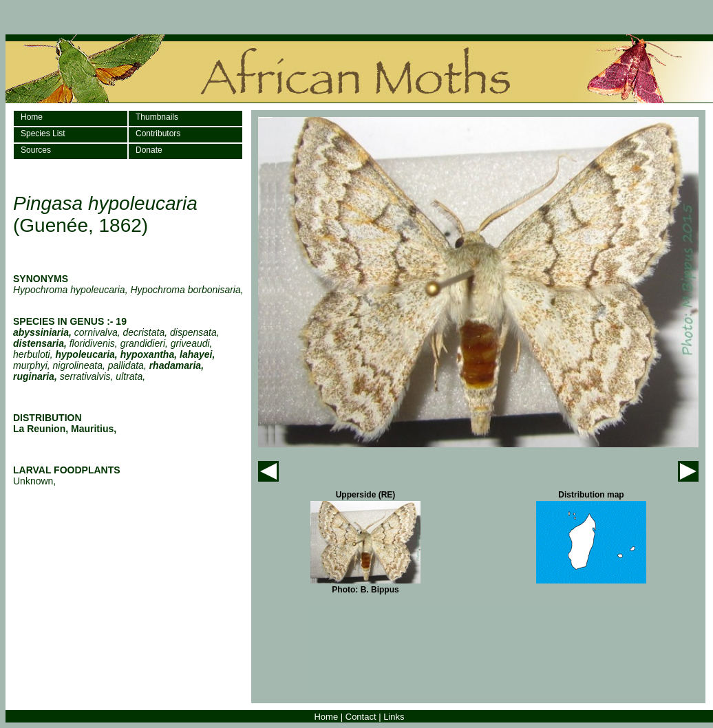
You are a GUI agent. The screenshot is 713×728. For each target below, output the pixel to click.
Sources (36, 150)
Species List (43, 133)
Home (32, 117)
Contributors (158, 133)
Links (394, 717)
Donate (149, 150)
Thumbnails (157, 117)
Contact (361, 717)
